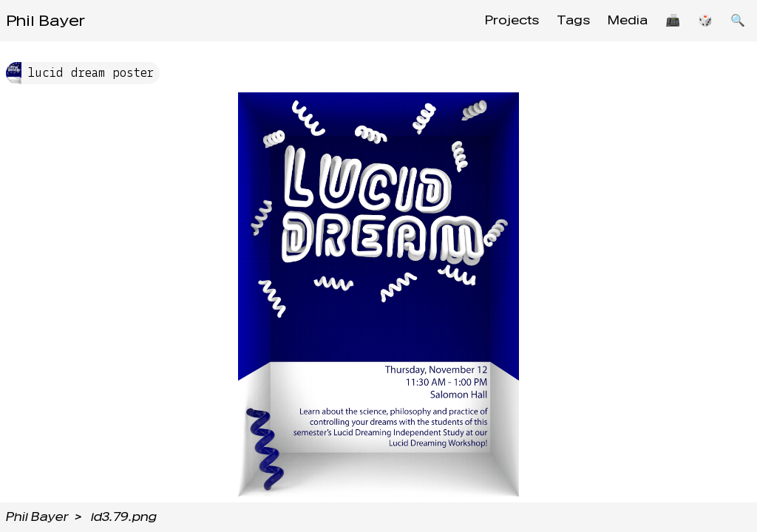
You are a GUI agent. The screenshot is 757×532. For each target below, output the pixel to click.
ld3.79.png (124, 517)
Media (628, 20)
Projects (512, 20)
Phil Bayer (45, 21)
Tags (573, 20)
